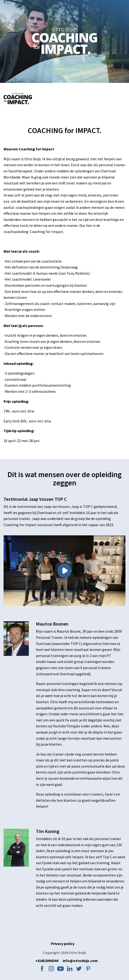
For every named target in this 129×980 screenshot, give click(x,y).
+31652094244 (47, 961)
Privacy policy (63, 944)
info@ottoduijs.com (80, 961)
